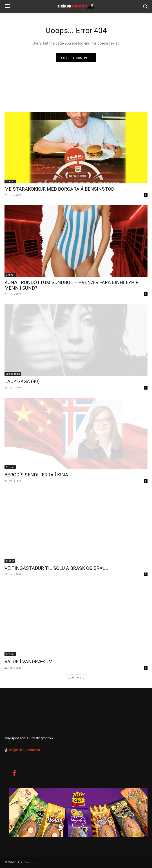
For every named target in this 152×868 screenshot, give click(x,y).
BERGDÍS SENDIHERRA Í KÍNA (36, 475)
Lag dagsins (13, 374)
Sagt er (10, 561)
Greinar (10, 181)
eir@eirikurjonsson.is (25, 750)
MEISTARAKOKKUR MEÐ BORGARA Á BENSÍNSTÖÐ (59, 189)
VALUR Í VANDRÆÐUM (29, 662)
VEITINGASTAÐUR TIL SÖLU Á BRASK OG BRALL (56, 568)
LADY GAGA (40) (22, 381)
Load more (76, 677)
